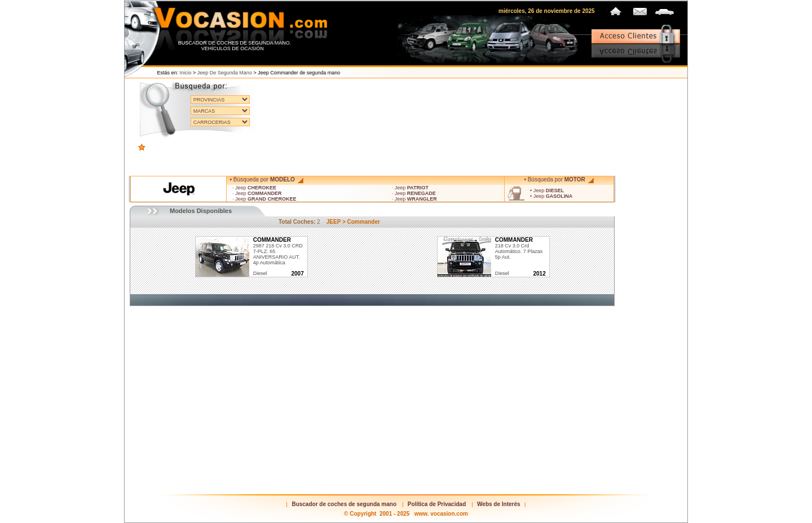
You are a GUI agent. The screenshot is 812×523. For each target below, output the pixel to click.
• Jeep (547, 190)
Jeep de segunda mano (225, 73)
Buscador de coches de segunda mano (344, 504)
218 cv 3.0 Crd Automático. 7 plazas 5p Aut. (519, 249)
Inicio (186, 73)
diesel (260, 273)
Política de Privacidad (437, 504)
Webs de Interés (499, 504)
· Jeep (254, 188)
